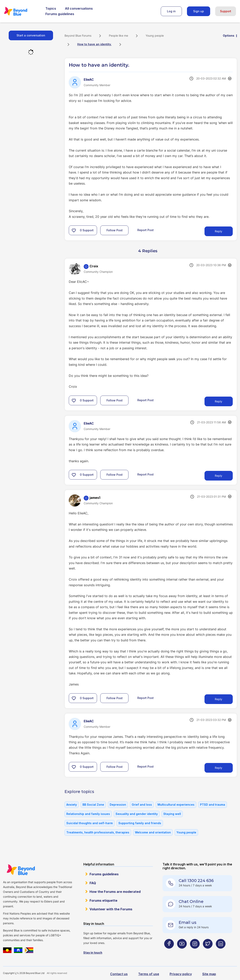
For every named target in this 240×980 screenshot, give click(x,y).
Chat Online (191, 901)
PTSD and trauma (213, 805)
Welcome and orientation (153, 832)
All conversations (79, 8)
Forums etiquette (103, 900)
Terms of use (149, 974)
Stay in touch (93, 953)
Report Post (146, 230)
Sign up (199, 11)
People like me (118, 36)
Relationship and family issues (88, 814)
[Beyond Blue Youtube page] (182, 952)
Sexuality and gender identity (137, 814)
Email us (188, 922)
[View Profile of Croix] (94, 266)
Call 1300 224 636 (196, 881)
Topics (51, 8)
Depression (118, 805)
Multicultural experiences (176, 805)
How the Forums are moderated (115, 892)
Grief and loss (142, 805)
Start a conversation (31, 35)
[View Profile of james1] (95, 498)
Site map (209, 974)
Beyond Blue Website (21, 870)
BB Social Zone (93, 805)
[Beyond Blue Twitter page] (208, 952)
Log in (171, 11)
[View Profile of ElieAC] (89, 80)
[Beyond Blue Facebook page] (169, 952)
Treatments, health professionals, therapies (98, 832)
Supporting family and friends (140, 823)
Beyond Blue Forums (21, 11)
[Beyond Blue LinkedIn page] (221, 952)
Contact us (119, 974)
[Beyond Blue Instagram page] (195, 952)
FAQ (93, 883)
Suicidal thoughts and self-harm (90, 823)
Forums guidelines (60, 14)
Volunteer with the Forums (111, 909)
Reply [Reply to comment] (219, 401)
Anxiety (72, 805)
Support (226, 11)
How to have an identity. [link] (94, 44)
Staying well (172, 814)
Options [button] (229, 36)
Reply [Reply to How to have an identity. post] (219, 231)
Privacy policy (181, 974)
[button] (74, 230)
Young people (155, 36)
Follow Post (115, 230)
